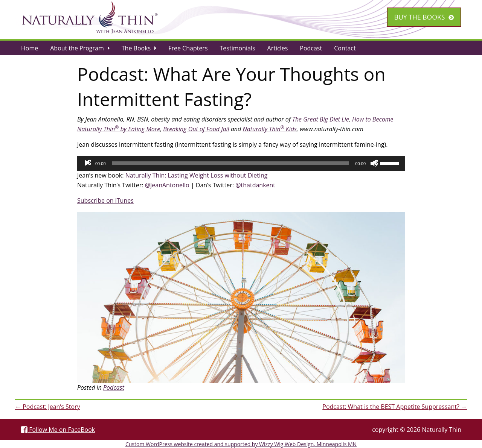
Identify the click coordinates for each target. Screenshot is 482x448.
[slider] (231, 163)
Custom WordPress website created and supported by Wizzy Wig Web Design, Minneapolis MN (241, 444)
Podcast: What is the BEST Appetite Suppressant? (395, 407)
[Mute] (374, 163)
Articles (278, 48)
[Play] (87, 163)
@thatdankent (255, 185)
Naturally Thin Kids (270, 129)
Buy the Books (420, 17)
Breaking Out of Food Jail (196, 129)
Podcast (311, 48)
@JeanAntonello (167, 185)
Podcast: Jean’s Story (48, 407)
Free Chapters (188, 48)
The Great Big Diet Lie (321, 119)
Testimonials (238, 48)
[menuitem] (30, 48)
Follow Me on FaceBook (58, 430)
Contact (345, 48)
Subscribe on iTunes (105, 200)
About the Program (77, 48)
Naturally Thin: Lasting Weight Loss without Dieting (197, 175)
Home (30, 48)
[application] (241, 163)
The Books (136, 48)
